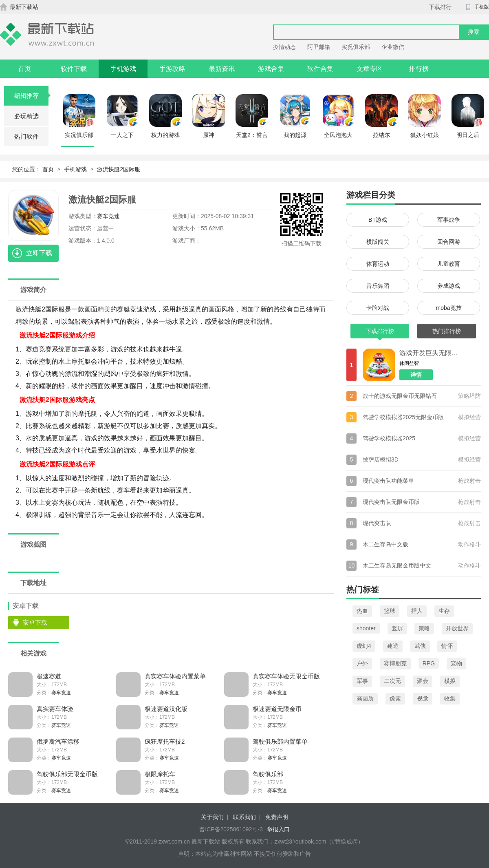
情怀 (447, 646)
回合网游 (449, 242)
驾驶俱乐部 (268, 774)
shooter (366, 628)
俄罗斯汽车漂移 (58, 741)
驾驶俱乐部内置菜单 (280, 741)
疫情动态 (284, 47)
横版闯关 (378, 242)
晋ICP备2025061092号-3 (231, 829)
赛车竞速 (108, 216)
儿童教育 (449, 264)
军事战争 (449, 220)
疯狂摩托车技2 (165, 741)
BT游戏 (378, 220)
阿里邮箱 (319, 47)
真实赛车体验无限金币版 (286, 676)
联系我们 (244, 817)
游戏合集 (271, 69)
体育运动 (378, 264)
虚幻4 (364, 646)
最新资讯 (222, 69)
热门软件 (26, 136)
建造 (393, 646)
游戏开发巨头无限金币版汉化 (430, 353)
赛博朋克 (395, 663)
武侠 (420, 646)
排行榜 (419, 69)
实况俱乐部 (356, 47)
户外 (362, 663)
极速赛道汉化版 (166, 709)
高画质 (365, 698)
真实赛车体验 (55, 709)
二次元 (392, 681)
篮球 (390, 611)
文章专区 (370, 69)
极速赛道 (49, 676)
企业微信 (393, 47)
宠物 (456, 663)
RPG (429, 663)
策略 (424, 628)
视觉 (423, 698)
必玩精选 (26, 116)
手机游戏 (123, 69)
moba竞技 (448, 308)
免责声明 (277, 817)
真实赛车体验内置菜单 (175, 676)
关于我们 (212, 817)
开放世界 (457, 628)
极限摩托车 (160, 774)
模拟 (450, 681)
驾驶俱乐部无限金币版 (67, 774)
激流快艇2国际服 (119, 169)
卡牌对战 (378, 308)
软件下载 (74, 69)
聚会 (423, 681)
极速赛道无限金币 (277, 709)
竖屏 (397, 628)
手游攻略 (172, 69)
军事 (362, 681)
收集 (450, 698)
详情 (416, 375)
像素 (395, 698)
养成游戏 (449, 286)
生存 (444, 611)
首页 (24, 69)
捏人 (417, 611)
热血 (362, 611)
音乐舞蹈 (378, 286)
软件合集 (320, 69)
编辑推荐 (32, 96)
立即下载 (39, 253)
